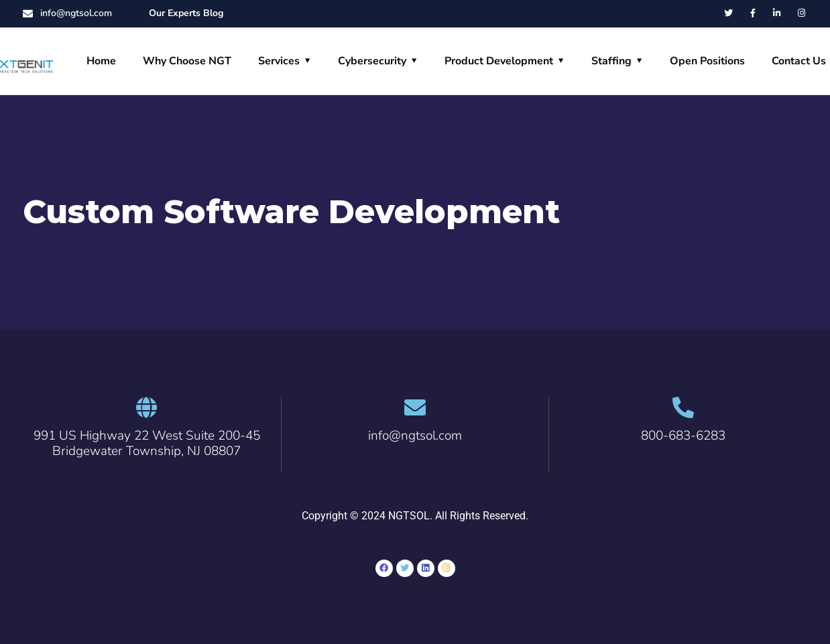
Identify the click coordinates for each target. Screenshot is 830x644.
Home (101, 61)
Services (279, 61)
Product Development (499, 61)
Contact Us (799, 61)
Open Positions (707, 61)
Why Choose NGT (187, 61)
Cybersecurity (372, 61)
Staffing (611, 61)
